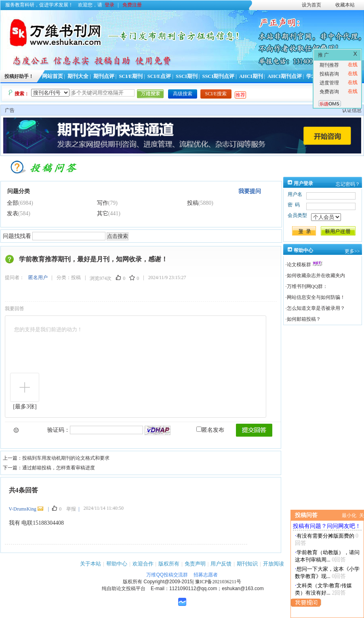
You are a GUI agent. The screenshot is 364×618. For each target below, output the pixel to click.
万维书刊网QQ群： (307, 286)
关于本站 (90, 564)
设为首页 (311, 5)
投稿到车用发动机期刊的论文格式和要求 (66, 458)
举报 (71, 509)
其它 (103, 213)
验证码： (59, 430)
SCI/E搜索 (216, 94)
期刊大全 (78, 76)
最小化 (349, 515)
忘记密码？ (348, 184)
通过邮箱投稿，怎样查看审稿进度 (59, 468)
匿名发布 (210, 430)
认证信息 (352, 110)
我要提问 (250, 191)
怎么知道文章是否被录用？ (316, 308)
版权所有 (169, 564)
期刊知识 (247, 564)
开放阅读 (274, 564)
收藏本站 (345, 5)
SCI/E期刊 (131, 76)
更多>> (352, 251)
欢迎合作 (143, 564)
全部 (13, 203)
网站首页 (53, 76)
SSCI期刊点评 (218, 76)
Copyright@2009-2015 (168, 582)
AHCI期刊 (251, 76)
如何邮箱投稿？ (304, 319)
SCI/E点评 (159, 76)
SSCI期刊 (187, 76)
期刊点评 (104, 76)
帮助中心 (117, 564)
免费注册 (132, 5)
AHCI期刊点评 (285, 76)
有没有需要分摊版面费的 (325, 536)
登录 (109, 5)
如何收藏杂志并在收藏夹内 (316, 275)
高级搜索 (183, 94)
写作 (103, 203)
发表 (13, 213)
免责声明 (195, 564)
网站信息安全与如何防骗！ (316, 297)
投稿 (193, 203)
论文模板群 (299, 265)
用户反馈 (221, 564)
